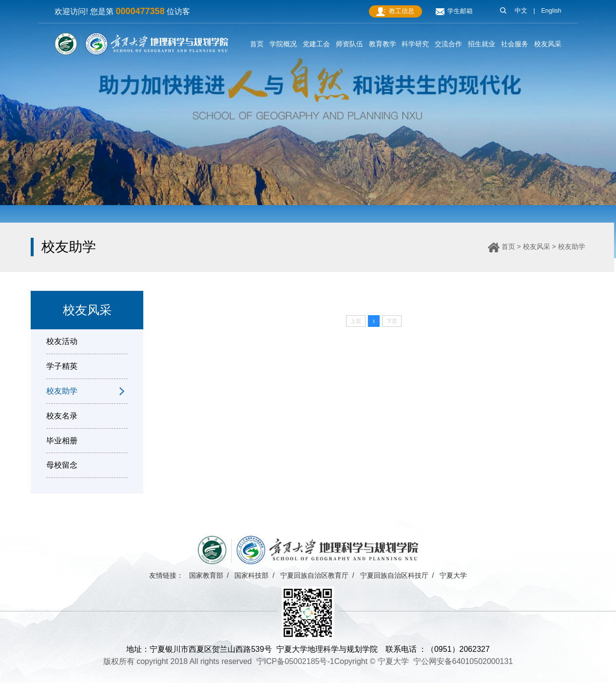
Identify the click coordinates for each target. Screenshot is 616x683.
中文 (521, 11)
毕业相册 (62, 441)
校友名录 (62, 416)
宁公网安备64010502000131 (463, 661)
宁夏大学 (453, 575)
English (551, 11)
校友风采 (537, 247)
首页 (508, 247)
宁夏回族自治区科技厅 (394, 575)
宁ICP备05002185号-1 (295, 661)
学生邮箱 (454, 11)
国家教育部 (206, 575)
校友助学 (572, 247)
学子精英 (62, 366)
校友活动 (62, 341)
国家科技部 (251, 575)
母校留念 (62, 465)
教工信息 (395, 12)
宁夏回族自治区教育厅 (314, 575)
